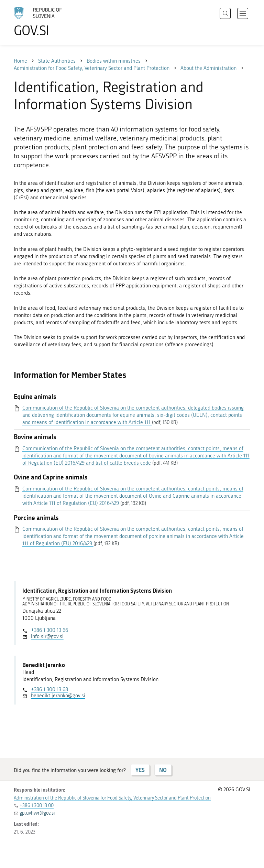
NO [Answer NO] (163, 770)
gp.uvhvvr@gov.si (37, 813)
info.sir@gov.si (47, 636)
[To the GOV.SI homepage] (48, 22)
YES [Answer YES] (140, 770)
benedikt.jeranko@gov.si (58, 696)
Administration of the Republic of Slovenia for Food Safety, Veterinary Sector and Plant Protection (112, 798)
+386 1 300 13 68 (49, 689)
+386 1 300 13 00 (37, 806)
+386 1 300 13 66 (49, 630)
